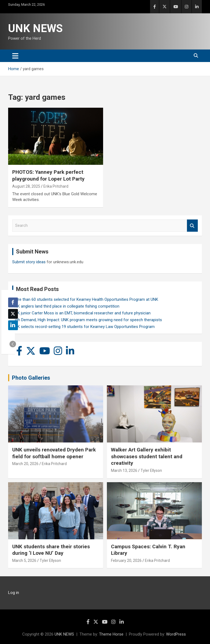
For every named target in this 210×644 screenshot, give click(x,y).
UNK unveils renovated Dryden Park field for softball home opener (54, 453)
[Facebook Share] (13, 302)
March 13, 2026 (124, 470)
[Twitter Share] (13, 314)
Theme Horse (111, 634)
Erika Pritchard (56, 186)
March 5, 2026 (24, 561)
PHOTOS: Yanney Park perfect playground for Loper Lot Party (48, 175)
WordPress (176, 634)
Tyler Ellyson (151, 470)
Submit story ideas (29, 262)
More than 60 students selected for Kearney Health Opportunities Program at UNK (85, 299)
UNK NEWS (35, 28)
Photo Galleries (31, 378)
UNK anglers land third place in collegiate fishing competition (66, 306)
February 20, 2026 (126, 561)
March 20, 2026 (25, 464)
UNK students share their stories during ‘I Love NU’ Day (51, 550)
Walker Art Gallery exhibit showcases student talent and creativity (147, 456)
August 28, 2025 (26, 186)
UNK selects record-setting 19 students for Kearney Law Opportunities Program (83, 327)
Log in (14, 593)
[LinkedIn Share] (13, 325)
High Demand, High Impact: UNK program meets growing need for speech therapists (87, 320)
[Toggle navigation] (15, 56)
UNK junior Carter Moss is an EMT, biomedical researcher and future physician (81, 313)
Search (192, 226)
